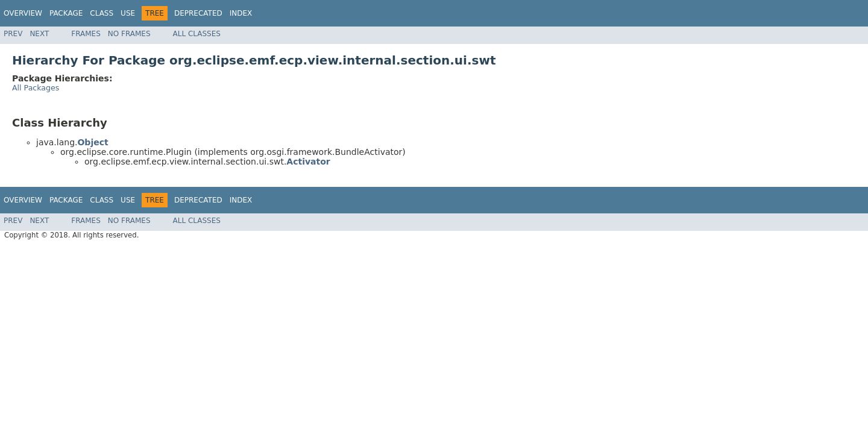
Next (39, 34)
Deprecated (198, 13)
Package (66, 13)
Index (241, 13)
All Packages (36, 88)
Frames (86, 34)
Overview (23, 13)
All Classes (197, 34)
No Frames (129, 34)
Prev (13, 34)
